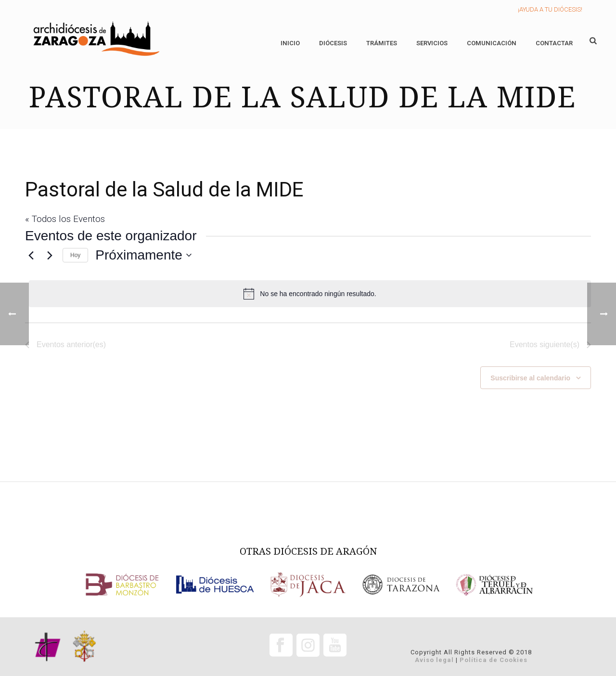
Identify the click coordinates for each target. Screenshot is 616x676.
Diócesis (333, 43)
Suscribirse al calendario (530, 378)
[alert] (310, 294)
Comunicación (492, 43)
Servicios (432, 43)
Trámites (382, 43)
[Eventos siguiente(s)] (50, 255)
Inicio (290, 43)
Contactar (554, 43)
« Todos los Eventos (65, 219)
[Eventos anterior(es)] (31, 255)
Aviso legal (434, 660)
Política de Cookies (494, 660)
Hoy (75, 255)
